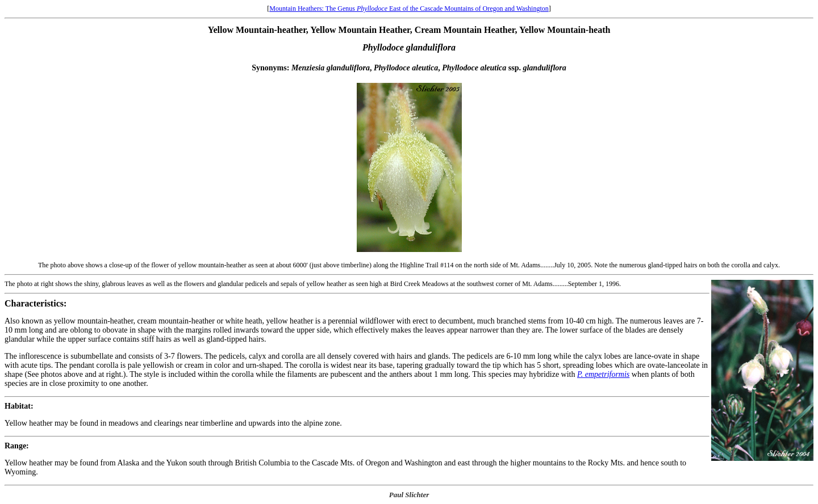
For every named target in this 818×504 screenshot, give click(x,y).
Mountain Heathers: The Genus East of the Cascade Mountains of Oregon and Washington (409, 9)
